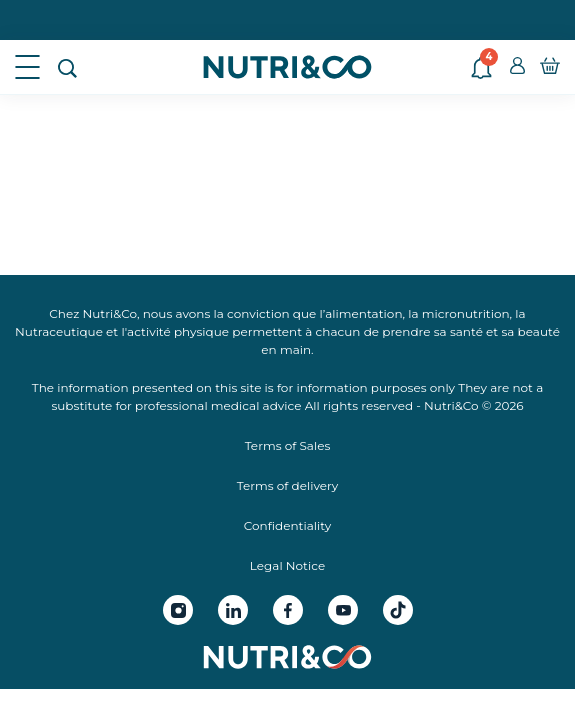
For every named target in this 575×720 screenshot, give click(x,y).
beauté (539, 331)
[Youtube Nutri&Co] (343, 610)
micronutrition (466, 313)
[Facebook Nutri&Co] (288, 610)
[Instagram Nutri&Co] (178, 610)
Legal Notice (287, 565)
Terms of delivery (288, 485)
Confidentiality (287, 525)
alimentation (363, 313)
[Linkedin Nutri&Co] (233, 610)
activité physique (178, 331)
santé (466, 331)
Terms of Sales (288, 445)
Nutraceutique (59, 331)
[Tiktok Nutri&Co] (398, 610)
